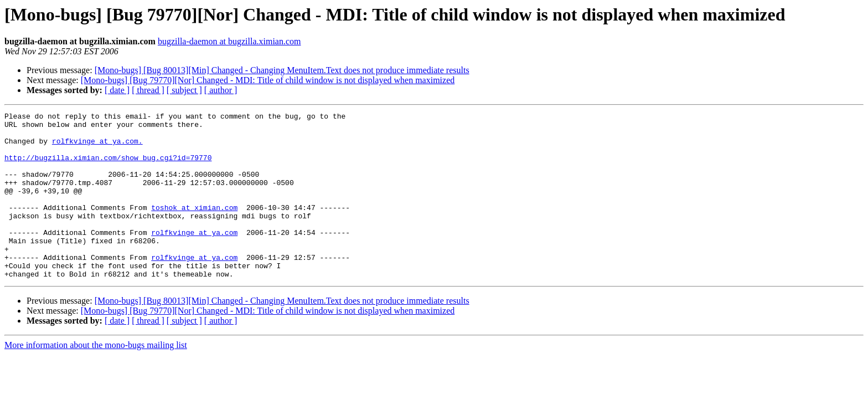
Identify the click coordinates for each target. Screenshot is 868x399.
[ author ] (221, 90)
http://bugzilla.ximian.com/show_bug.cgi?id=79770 (108, 167)
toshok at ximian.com (194, 227)
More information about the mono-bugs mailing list (96, 378)
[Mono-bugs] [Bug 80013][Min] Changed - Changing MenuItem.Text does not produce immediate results (282, 70)
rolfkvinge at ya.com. (97, 147)
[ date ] (117, 90)
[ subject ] (184, 90)
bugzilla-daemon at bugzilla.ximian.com (229, 41)
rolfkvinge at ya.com (194, 257)
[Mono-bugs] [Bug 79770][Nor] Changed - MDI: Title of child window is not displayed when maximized (268, 80)
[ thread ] (148, 90)
